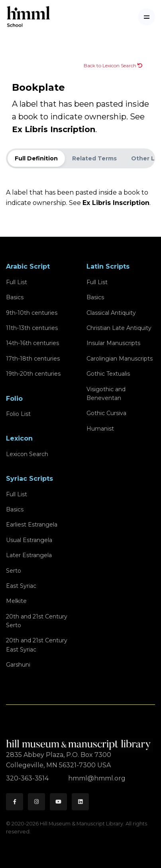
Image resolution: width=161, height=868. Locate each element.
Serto (14, 571)
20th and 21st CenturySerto (37, 621)
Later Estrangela (29, 555)
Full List (17, 282)
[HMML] (80, 742)
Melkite (16, 601)
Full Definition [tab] (36, 158)
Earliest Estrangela (32, 525)
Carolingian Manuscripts (120, 359)
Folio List (18, 414)
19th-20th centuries (33, 374)
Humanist (100, 429)
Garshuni (18, 665)
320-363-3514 (28, 778)
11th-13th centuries (32, 328)
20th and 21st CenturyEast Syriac (37, 645)
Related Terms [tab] (94, 158)
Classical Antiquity (111, 313)
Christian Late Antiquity (119, 328)
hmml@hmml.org (97, 778)
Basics (15, 297)
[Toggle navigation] (146, 17)
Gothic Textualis (108, 374)
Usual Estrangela (29, 540)
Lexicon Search (27, 454)
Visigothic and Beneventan (106, 394)
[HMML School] (28, 17)
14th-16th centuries (32, 343)
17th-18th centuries (33, 359)
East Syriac (21, 586)
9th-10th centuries (32, 313)
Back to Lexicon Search (113, 65)
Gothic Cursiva (106, 413)
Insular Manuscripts (113, 343)
